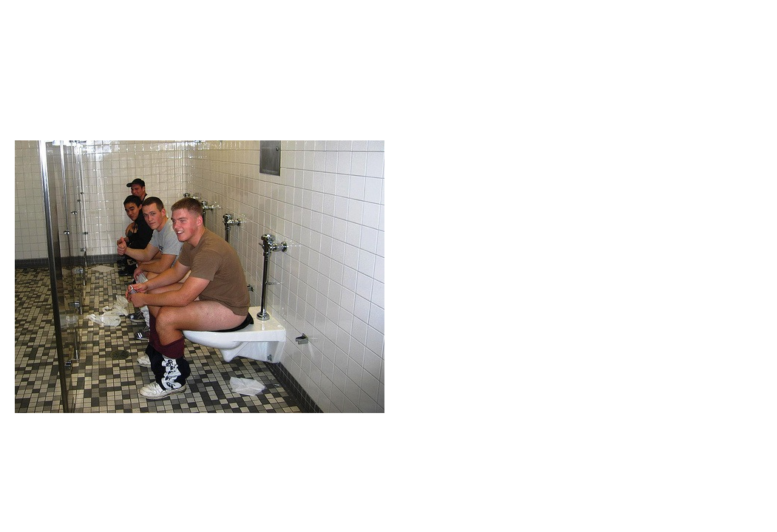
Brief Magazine (389, 70)
